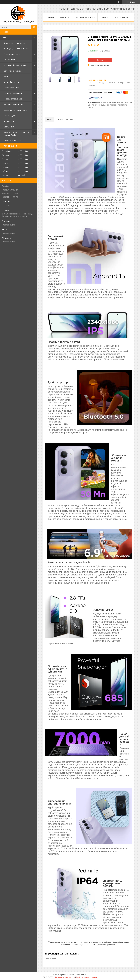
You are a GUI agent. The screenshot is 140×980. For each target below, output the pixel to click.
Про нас (105, 17)
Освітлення (9, 127)
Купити (100, 60)
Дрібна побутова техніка (15, 65)
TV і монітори (9, 60)
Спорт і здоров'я (11, 116)
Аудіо (6, 76)
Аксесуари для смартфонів (16, 110)
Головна (50, 17)
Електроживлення (12, 54)
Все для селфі (9, 121)
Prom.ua (83, 975)
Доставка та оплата (85, 17)
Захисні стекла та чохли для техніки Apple (16, 134)
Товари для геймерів (13, 99)
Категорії (6, 37)
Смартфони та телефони (15, 43)
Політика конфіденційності (87, 977)
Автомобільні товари (13, 104)
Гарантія (65, 17)
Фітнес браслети (11, 82)
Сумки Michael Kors (12, 140)
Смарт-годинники (12, 88)
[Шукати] (34, 27)
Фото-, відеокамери (13, 93)
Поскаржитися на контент (65, 977)
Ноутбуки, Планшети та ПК (16, 48)
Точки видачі (122, 17)
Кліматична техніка (12, 71)
